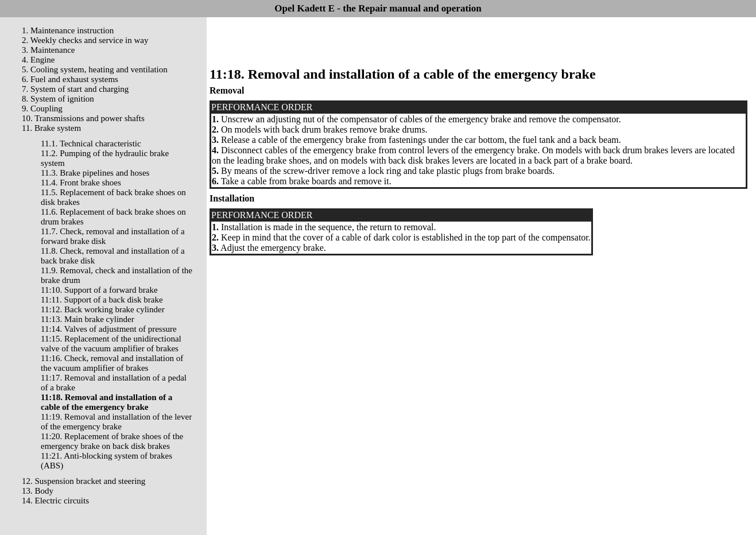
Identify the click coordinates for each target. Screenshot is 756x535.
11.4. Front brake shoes (81, 183)
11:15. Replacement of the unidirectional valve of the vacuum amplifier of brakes (111, 344)
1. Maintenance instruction (68, 30)
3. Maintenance (48, 50)
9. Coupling (42, 108)
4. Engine (38, 60)
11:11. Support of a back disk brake (102, 300)
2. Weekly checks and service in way (85, 40)
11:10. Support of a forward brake (99, 290)
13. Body (38, 491)
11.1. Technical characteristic (91, 144)
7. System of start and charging (75, 89)
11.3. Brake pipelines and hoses (95, 173)
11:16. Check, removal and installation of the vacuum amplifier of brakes (112, 363)
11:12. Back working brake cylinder (103, 309)
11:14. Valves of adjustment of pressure (109, 329)
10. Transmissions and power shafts (83, 118)
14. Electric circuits (55, 501)
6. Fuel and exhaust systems (70, 79)
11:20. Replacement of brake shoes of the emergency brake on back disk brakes (112, 441)
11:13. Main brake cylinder (88, 319)
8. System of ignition (58, 99)
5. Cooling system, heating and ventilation (95, 69)
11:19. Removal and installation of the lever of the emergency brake (116, 422)
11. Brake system (51, 128)
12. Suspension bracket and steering (84, 481)
